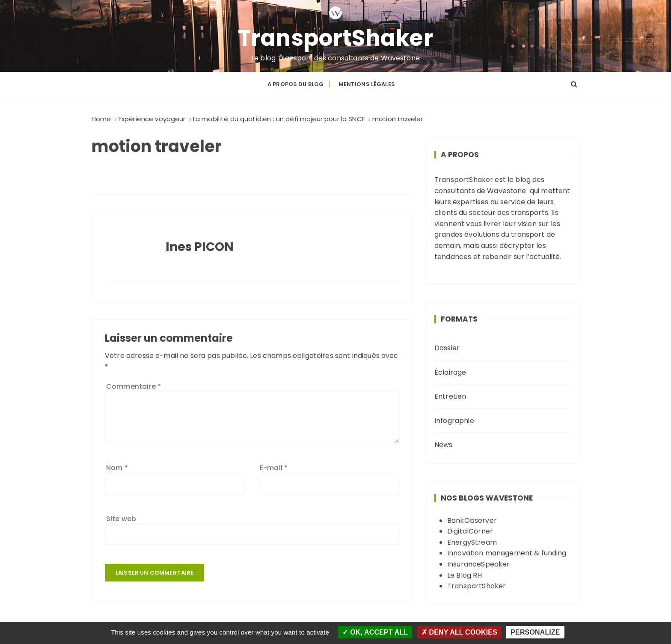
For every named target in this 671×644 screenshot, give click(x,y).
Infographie (454, 421)
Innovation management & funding (507, 553)
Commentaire (134, 386)
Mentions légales (367, 84)
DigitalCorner (470, 531)
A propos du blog (295, 84)
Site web (121, 519)
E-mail (274, 468)
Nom (117, 468)
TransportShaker (336, 38)
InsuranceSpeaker (478, 564)
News (444, 445)
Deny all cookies (459, 632)
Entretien (450, 396)
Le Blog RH (465, 575)
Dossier (447, 348)
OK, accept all (375, 632)
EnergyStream (472, 542)
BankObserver (472, 520)
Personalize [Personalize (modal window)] (535, 632)
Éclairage (450, 372)
